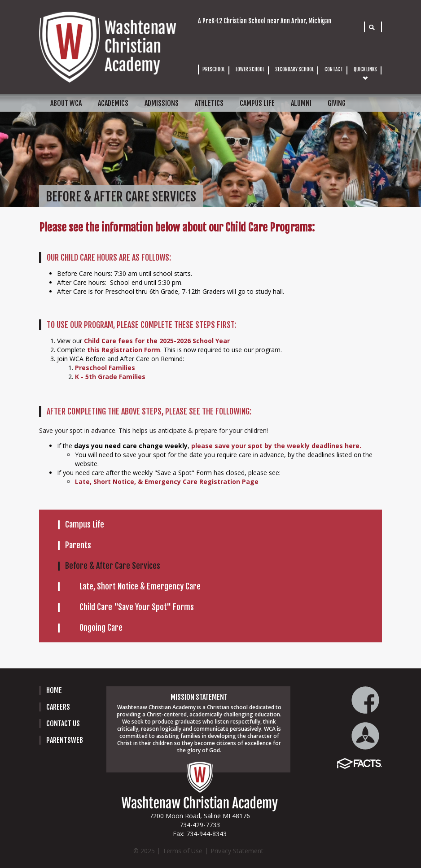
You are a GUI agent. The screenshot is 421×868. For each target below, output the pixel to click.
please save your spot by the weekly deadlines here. (276, 446)
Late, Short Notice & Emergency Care (140, 586)
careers (58, 707)
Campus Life (85, 524)
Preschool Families (105, 368)
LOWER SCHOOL (250, 70)
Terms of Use (182, 851)
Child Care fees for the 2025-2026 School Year (157, 341)
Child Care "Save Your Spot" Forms (137, 607)
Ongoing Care (101, 628)
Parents (78, 545)
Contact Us (63, 724)
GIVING (337, 103)
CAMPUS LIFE (257, 103)
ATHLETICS (209, 103)
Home (54, 690)
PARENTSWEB (65, 740)
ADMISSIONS (162, 103)
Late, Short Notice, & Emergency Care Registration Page (167, 482)
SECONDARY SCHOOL (294, 70)
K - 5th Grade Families (111, 377)
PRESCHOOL (214, 70)
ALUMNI (301, 103)
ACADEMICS (113, 103)
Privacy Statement (237, 851)
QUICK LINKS (365, 70)
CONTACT (334, 70)
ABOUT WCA (66, 103)
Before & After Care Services (113, 566)
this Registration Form (124, 350)
